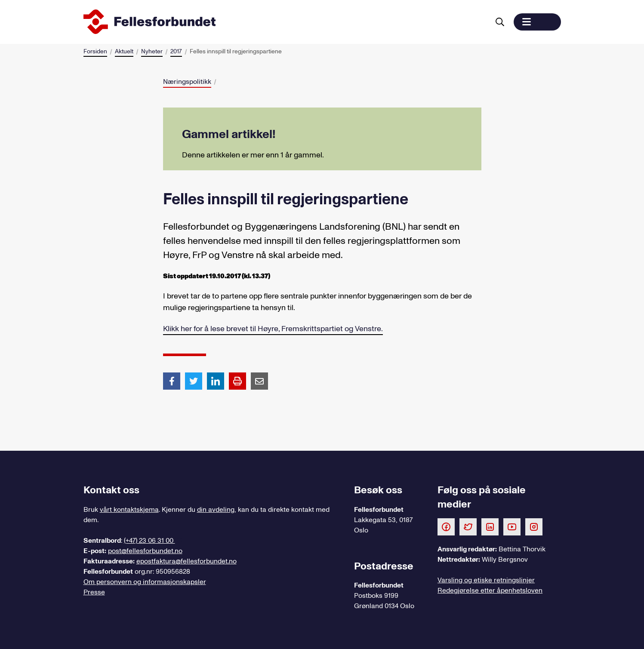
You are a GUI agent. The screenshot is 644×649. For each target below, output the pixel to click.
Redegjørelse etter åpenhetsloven (490, 591)
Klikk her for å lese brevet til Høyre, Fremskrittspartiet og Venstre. (273, 329)
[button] (537, 22)
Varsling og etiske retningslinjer (486, 580)
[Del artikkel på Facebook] (172, 381)
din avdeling (216, 510)
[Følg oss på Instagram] (534, 526)
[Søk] (500, 22)
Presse (94, 592)
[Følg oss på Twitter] (468, 526)
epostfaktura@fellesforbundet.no (186, 561)
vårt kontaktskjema (129, 510)
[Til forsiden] (285, 22)
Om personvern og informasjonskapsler (145, 582)
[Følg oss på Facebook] (446, 526)
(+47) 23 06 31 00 (149, 541)
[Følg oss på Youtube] (512, 526)
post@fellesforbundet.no (145, 551)
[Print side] (237, 381)
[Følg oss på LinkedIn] (490, 526)
